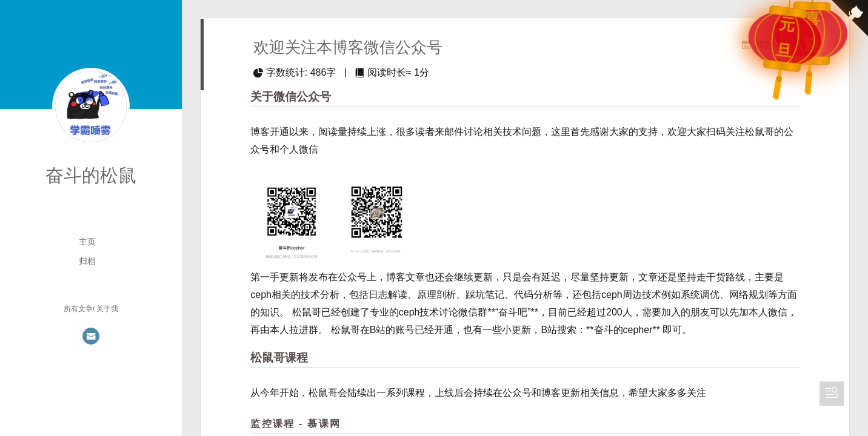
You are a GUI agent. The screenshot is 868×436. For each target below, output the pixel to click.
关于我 (107, 309)
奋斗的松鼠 (91, 175)
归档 (87, 261)
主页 (87, 242)
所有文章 (78, 309)
